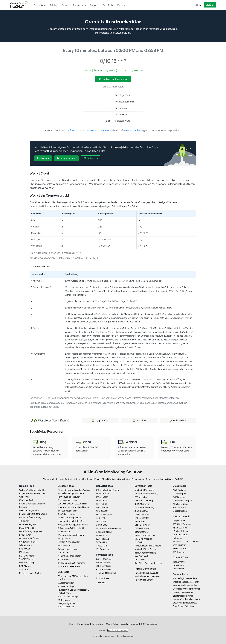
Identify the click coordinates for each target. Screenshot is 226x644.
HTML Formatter (103, 570)
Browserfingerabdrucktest (185, 603)
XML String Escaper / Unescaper (149, 563)
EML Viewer (24, 549)
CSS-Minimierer (141, 497)
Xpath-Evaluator (180, 528)
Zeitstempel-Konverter (183, 596)
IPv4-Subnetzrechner (67, 511)
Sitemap (134, 624)
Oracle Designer (180, 511)
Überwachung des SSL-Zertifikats (73, 504)
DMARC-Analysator (28, 528)
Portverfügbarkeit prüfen (69, 497)
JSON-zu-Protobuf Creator (108, 490)
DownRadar (101, 583)
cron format (71, 130)
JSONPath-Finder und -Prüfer (186, 542)
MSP (180, 479)
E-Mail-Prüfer (25, 535)
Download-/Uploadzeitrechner (186, 589)
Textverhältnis (179, 562)
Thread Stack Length (144, 580)
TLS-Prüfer (24, 521)
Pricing (54, 5)
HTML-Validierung (181, 531)
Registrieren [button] (43, 158)
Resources (78, 5)
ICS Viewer (24, 552)
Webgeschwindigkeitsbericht (71, 535)
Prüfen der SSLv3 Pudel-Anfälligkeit (73, 507)
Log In (198, 5)
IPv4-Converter (64, 546)
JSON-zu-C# (101, 501)
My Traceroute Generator (69, 567)
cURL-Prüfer (63, 553)
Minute (87, 70)
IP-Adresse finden (27, 500)
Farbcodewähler (142, 515)
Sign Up (210, 5)
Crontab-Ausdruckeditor (69, 542)
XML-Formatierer (104, 563)
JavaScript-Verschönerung (146, 494)
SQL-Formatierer (103, 566)
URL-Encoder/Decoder (145, 536)
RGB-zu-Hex (101, 542)
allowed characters (99, 130)
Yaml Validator (179, 545)
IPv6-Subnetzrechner (67, 514)
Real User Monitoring (156, 479)
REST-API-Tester (142, 528)
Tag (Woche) (136, 70)
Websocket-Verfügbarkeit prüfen (73, 525)
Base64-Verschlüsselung (145, 553)
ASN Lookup (25, 570)
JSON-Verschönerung (144, 508)
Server (79, 479)
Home (72, 624)
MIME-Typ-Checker (143, 539)
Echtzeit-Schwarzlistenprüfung (33, 514)
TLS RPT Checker (27, 559)
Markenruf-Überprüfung (30, 518)
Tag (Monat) (111, 70)
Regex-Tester (179, 521)
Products (38, 5)
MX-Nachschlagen (66, 583)
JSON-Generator (142, 511)
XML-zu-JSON (102, 511)
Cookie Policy (112, 624)
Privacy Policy (83, 624)
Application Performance (132, 479)
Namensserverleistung (68, 597)
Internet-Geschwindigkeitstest (186, 599)
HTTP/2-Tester (64, 539)
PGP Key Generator (28, 556)
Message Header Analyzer (31, 573)
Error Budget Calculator (183, 606)
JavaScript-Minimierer (144, 490)
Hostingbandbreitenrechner (186, 585)
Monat (123, 70)
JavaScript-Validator (182, 549)
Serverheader (64, 532)
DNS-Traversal (64, 600)
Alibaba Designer (180, 504)
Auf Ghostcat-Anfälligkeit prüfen (72, 528)
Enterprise (122, 5)
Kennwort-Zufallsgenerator (70, 518)
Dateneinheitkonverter (183, 593)
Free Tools (108, 5)
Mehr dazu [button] (89, 158)
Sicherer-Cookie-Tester (68, 549)
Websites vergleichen (29, 511)
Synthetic (69, 479)
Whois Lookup (26, 545)
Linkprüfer (177, 538)
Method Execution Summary (147, 576)
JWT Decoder (179, 552)
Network (114, 479)
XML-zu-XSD (102, 504)
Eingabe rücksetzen (113, 87)
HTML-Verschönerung (106, 573)
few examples (133, 130)
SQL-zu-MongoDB (104, 515)
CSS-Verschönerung (144, 501)
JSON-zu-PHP (102, 497)
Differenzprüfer (141, 532)
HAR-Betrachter (142, 518)
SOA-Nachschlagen (66, 587)
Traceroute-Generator (68, 500)
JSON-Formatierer (104, 559)
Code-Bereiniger (142, 525)
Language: (102, 630)
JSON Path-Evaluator (182, 524)
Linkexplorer (178, 569)
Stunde (98, 70)
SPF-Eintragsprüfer (28, 542)
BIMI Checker (25, 566)
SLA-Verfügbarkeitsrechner (185, 579)
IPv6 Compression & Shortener (71, 563)
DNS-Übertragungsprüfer (31, 531)
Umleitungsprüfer (181, 535)
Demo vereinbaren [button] (66, 158)
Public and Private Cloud (95, 479)
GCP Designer (179, 497)
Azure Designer (180, 494)
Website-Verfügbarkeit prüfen (33, 490)
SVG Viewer (140, 560)
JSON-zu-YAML (103, 539)
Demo (65, 5)
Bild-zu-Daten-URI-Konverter (108, 528)
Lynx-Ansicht (179, 565)
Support (94, 5)
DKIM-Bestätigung (27, 525)
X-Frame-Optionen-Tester (69, 556)
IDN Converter (102, 549)
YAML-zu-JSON (103, 536)
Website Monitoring (53, 479)
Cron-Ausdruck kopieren (113, 79)
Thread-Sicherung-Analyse (146, 573)
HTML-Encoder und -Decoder (148, 546)
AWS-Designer (179, 490)
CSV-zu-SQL (101, 525)
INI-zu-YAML (101, 522)
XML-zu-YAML (102, 508)
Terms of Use (98, 624)
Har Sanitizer (140, 542)
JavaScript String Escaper (146, 549)
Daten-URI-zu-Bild (104, 532)
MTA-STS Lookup (27, 563)
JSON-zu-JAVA (102, 494)
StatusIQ (173, 479)
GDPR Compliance (149, 624)
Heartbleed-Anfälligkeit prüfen (71, 521)
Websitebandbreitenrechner (186, 582)
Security (124, 624)
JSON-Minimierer (142, 504)
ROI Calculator (179, 508)
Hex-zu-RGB (101, 546)
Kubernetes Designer (182, 501)
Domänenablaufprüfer (29, 539)
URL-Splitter (140, 522)
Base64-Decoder (142, 556)
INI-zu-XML (101, 518)
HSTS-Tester (63, 560)
